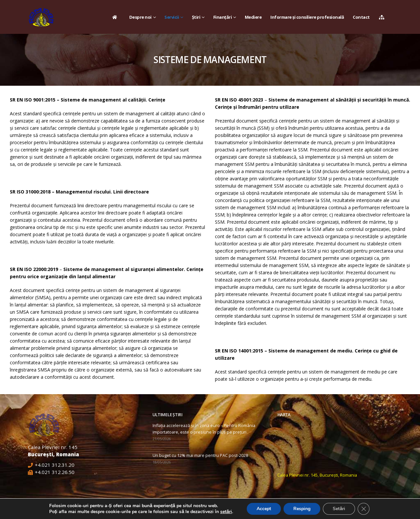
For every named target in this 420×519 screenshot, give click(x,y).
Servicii (172, 17)
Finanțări (223, 17)
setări (226, 512)
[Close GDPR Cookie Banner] (364, 509)
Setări (339, 509)
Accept (264, 509)
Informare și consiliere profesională (307, 17)
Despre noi (140, 17)
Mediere (253, 17)
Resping (302, 509)
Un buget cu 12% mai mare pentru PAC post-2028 (200, 455)
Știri (196, 17)
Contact (361, 17)
